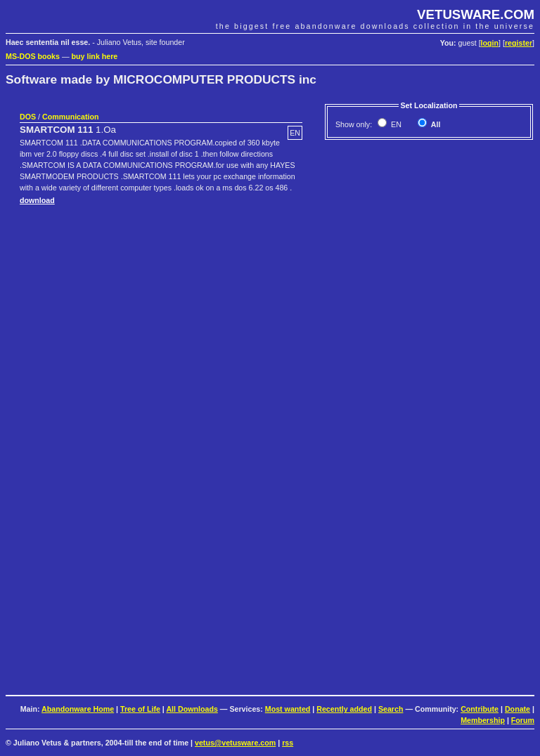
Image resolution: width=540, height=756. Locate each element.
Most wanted (288, 709)
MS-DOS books (33, 56)
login (490, 43)
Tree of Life (140, 709)
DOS (28, 117)
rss (288, 743)
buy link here (95, 56)
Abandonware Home (78, 709)
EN (395, 124)
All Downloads (192, 709)
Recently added (344, 709)
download (37, 200)
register (519, 43)
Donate (517, 709)
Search (391, 709)
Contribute (480, 709)
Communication (71, 117)
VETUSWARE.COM (476, 14)
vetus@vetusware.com (235, 743)
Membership (483, 720)
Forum (523, 720)
